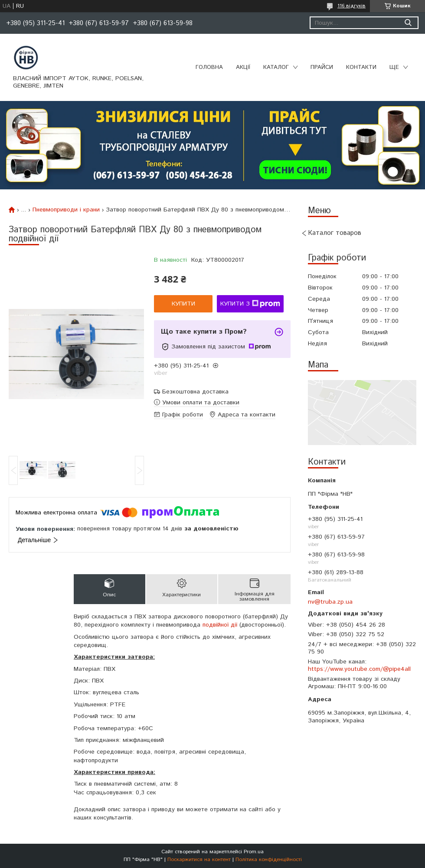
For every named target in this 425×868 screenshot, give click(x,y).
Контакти (361, 67)
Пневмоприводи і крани (66, 210)
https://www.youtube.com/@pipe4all (359, 669)
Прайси (322, 67)
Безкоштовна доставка (195, 392)
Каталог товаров (335, 233)
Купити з (250, 304)
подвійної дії (220, 625)
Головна (209, 67)
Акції (243, 67)
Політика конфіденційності (269, 860)
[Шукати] (408, 23)
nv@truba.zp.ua (330, 602)
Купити (183, 304)
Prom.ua (254, 852)
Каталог (276, 67)
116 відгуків (351, 6)
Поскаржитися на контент (199, 860)
